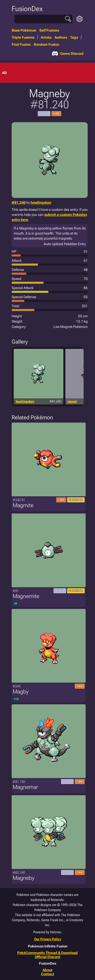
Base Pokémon (24, 30)
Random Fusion (46, 44)
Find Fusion (21, 44)
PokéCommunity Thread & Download (48, 953)
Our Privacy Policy (48, 939)
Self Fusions (49, 30)
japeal (72, 401)
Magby (21, 692)
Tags (74, 37)
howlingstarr (41, 202)
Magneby (24, 878)
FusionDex (27, 9)
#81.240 (19, 202)
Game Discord (68, 54)
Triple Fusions (23, 37)
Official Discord (48, 957)
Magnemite (26, 596)
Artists (46, 37)
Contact (48, 974)
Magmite (23, 505)
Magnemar (25, 787)
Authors (61, 37)
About (48, 970)
